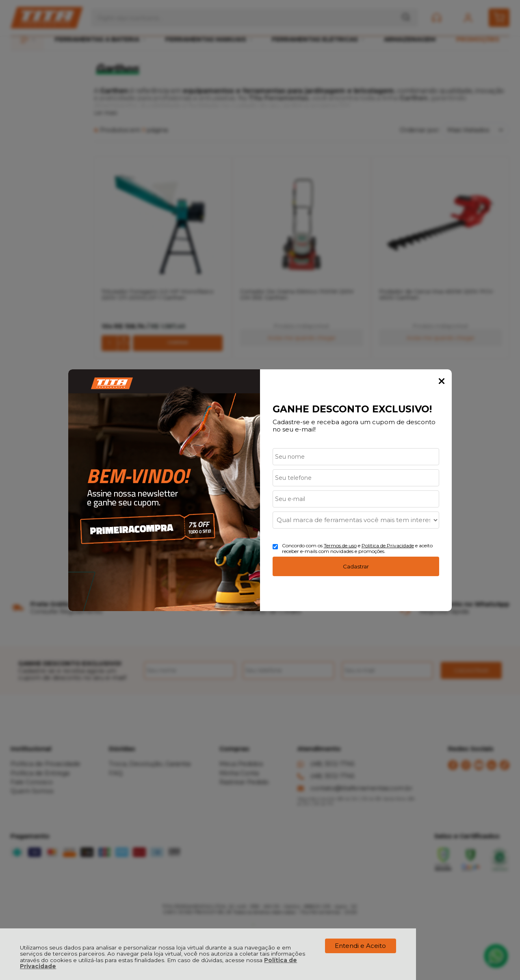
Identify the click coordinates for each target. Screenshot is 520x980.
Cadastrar (356, 566)
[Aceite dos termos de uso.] (275, 547)
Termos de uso (340, 545)
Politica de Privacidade (388, 545)
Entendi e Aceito (360, 946)
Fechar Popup (442, 381)
